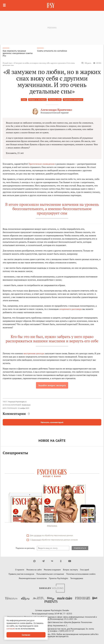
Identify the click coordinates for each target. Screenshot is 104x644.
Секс (24, 100)
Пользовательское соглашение (50, 574)
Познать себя (55, 100)
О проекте (20, 570)
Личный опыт (7, 63)
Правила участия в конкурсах (21, 574)
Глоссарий (84, 570)
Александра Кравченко (56, 110)
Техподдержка (77, 578)
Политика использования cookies (81, 574)
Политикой (36, 540)
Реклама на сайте (34, 570)
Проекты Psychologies (58, 578)
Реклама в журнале (52, 570)
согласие (38, 535)
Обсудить (86, 63)
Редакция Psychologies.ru (17, 402)
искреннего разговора (71, 309)
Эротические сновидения (42, 164)
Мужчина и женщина (73, 100)
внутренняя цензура (34, 353)
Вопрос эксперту (70, 570)
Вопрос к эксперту (37, 100)
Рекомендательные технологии (33, 578)
